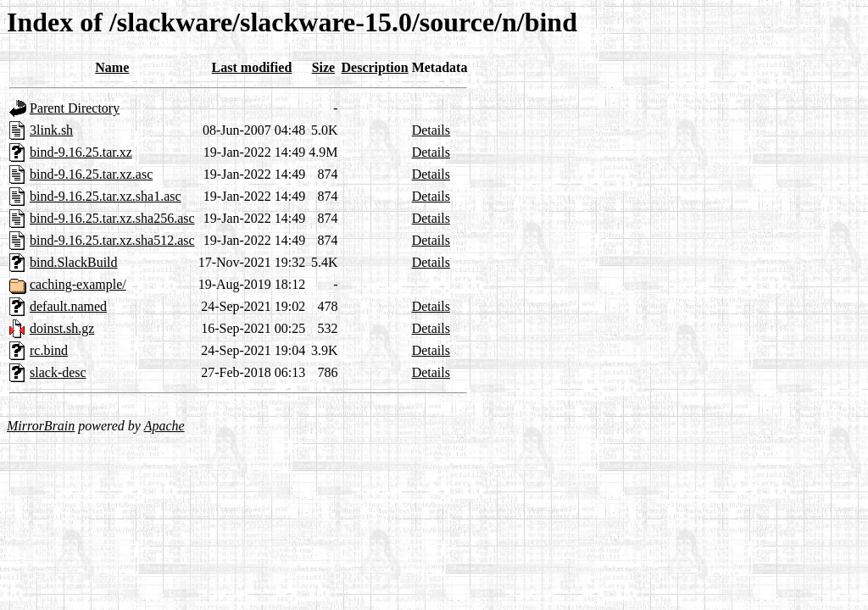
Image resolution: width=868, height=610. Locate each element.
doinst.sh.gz (62, 328)
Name (112, 67)
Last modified (252, 67)
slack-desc (58, 372)
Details (431, 130)
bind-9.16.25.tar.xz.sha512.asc (112, 240)
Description (375, 67)
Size (324, 67)
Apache (164, 426)
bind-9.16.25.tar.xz (81, 152)
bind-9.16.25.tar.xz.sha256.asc (112, 218)
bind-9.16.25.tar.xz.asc (91, 174)
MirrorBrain (41, 426)
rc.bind (49, 350)
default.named (68, 306)
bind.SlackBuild (74, 262)
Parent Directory (75, 108)
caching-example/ (78, 284)
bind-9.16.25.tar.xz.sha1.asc (106, 196)
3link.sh (51, 130)
